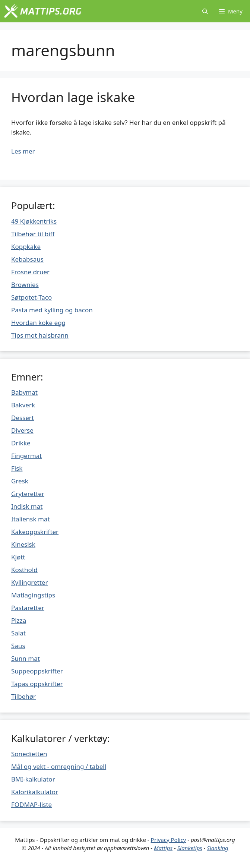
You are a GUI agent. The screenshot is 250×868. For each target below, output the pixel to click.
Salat (18, 633)
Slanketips (190, 848)
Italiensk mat (31, 519)
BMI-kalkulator (33, 779)
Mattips (163, 848)
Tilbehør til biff (33, 234)
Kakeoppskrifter (35, 532)
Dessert (23, 418)
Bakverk (23, 405)
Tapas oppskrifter (37, 684)
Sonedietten (29, 754)
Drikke (21, 443)
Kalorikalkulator (35, 792)
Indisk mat (27, 506)
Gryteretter (28, 494)
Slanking (217, 848)
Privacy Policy (169, 840)
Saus (18, 646)
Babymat (24, 392)
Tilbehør (23, 696)
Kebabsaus (27, 259)
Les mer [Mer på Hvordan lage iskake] (23, 151)
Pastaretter (28, 608)
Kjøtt (18, 557)
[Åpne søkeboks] (205, 11)
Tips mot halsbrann (40, 335)
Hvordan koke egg (38, 323)
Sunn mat (26, 658)
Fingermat (26, 456)
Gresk (20, 481)
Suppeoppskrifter (37, 671)
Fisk (17, 468)
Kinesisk (23, 544)
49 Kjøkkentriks (34, 221)
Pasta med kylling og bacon (52, 310)
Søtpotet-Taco (31, 297)
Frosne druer (30, 272)
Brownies (25, 285)
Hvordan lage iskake (73, 97)
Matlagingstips (33, 595)
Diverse (22, 430)
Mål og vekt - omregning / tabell (59, 766)
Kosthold (24, 570)
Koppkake (26, 247)
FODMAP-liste (31, 804)
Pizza (19, 620)
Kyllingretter (29, 582)
